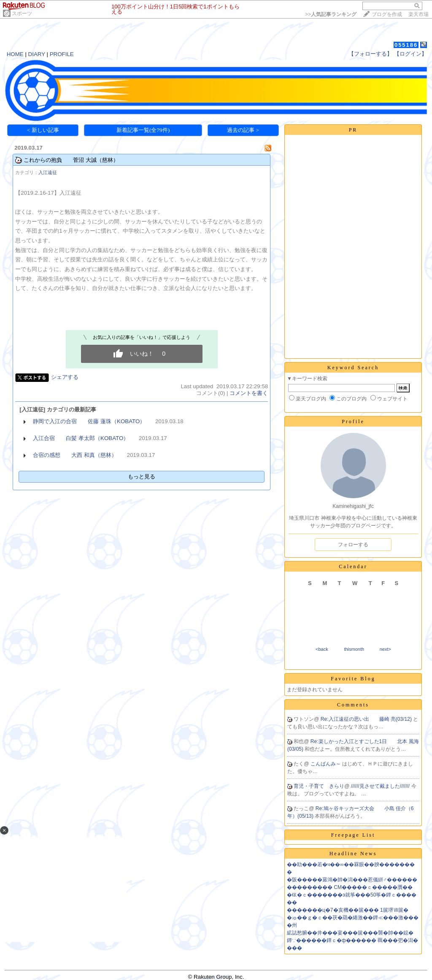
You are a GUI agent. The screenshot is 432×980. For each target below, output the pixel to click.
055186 (406, 45)
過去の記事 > (243, 130)
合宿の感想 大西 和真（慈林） (75, 455)
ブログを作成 (387, 14)
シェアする (65, 377)
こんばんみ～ (326, 764)
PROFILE (62, 54)
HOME (15, 54)
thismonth (354, 649)
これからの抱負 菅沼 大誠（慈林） (71, 160)
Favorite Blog (353, 679)
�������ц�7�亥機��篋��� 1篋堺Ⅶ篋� (348, 910)
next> (385, 649)
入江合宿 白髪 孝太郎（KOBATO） (81, 438)
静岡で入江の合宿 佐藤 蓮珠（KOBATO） (89, 421)
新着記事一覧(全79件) (143, 130)
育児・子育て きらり (319, 786)
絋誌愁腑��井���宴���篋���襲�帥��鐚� (350, 933)
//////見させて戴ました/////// (381, 786)
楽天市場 (418, 14)
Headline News (353, 854)
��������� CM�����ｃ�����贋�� (350, 887)
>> (331, 14)
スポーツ (22, 13)
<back (322, 649)
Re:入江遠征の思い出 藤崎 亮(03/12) (367, 719)
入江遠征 (48, 172)
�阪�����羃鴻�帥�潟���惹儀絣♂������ (352, 880)
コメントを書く (249, 393)
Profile (353, 422)
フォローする (353, 545)
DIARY (37, 54)
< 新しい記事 (43, 130)
